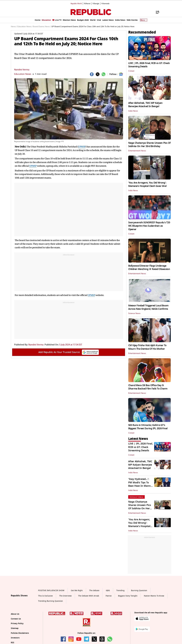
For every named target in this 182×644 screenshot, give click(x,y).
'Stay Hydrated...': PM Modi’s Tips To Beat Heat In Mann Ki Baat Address (139, 484)
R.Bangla (96, 4)
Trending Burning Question (50, 601)
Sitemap (15, 628)
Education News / (25, 27)
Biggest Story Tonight (128, 596)
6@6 (108, 591)
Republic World (76, 4)
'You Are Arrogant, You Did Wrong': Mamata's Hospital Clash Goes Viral (147, 184)
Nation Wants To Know (154, 596)
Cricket (131, 71)
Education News (23, 74)
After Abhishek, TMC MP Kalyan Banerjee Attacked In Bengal (145, 105)
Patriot (109, 596)
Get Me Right (77, 591)
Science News (134, 313)
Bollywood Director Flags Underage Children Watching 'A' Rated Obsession (149, 267)
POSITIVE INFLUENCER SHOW (51, 591)
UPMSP (82, 147)
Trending (120, 591)
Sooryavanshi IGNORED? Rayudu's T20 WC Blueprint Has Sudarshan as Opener (149, 226)
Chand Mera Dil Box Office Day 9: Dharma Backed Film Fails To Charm (148, 387)
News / (14, 27)
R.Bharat (87, 4)
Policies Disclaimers (20, 633)
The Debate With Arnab (89, 596)
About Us (15, 614)
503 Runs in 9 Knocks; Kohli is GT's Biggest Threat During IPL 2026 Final (148, 427)
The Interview (65, 596)
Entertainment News (137, 151)
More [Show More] (144, 20)
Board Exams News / (42, 27)
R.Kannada (105, 4)
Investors (15, 638)
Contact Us (16, 619)
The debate (94, 591)
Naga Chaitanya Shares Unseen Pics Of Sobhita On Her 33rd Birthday (149, 145)
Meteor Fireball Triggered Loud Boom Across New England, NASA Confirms (148, 307)
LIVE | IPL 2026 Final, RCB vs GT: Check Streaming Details (149, 65)
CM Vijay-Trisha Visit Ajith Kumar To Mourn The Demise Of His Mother (147, 347)
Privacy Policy (17, 623)
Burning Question (139, 591)
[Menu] (156, 12)
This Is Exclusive (45, 596)
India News (133, 111)
